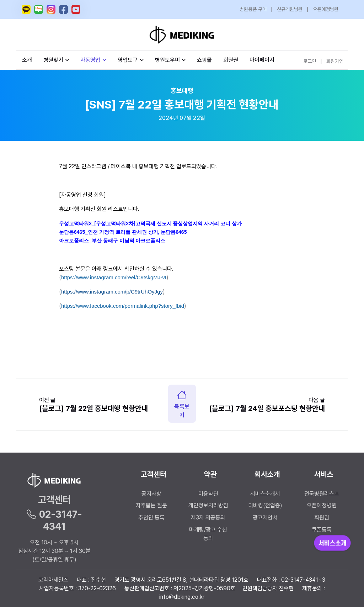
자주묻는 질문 (151, 505)
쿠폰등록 (322, 530)
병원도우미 (170, 60)
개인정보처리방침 (208, 505)
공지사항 (151, 494)
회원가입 (335, 61)
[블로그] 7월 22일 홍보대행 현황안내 (93, 408)
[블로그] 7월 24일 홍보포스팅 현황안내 (267, 408)
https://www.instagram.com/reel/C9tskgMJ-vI (114, 277)
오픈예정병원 (326, 9)
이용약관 (208, 494)
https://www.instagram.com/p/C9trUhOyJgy (112, 292)
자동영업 (93, 60)
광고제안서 (265, 518)
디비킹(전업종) (265, 505)
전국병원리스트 (322, 494)
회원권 (231, 60)
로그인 (310, 61)
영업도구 (128, 60)
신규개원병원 (290, 9)
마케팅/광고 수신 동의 (208, 534)
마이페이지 (262, 60)
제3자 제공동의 (208, 518)
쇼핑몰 (204, 60)
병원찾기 (56, 60)
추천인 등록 (151, 518)
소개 (27, 60)
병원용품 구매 (253, 9)
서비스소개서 (265, 494)
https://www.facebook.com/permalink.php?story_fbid (123, 306)
